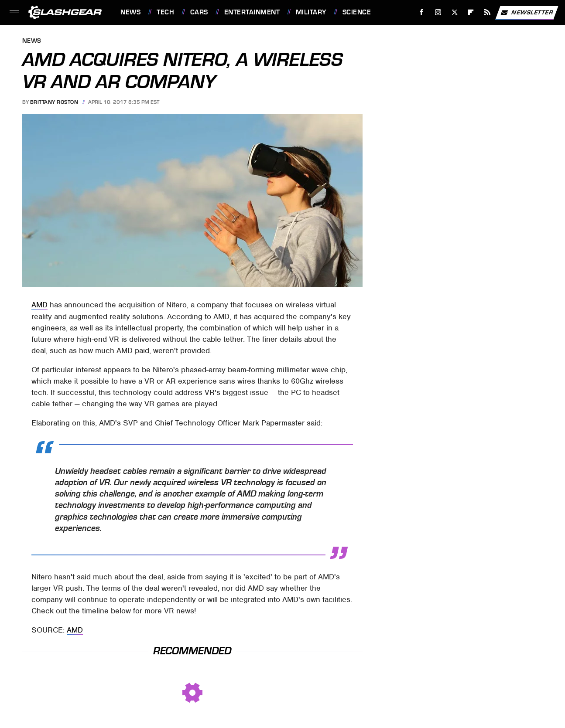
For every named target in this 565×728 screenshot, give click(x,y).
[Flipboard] (471, 12)
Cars (199, 12)
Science (357, 12)
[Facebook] (422, 12)
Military (311, 12)
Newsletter (527, 13)
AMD (39, 305)
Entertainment (252, 12)
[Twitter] (454, 12)
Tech (165, 12)
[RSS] (488, 12)
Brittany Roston (54, 102)
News (130, 12)
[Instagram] (438, 12)
